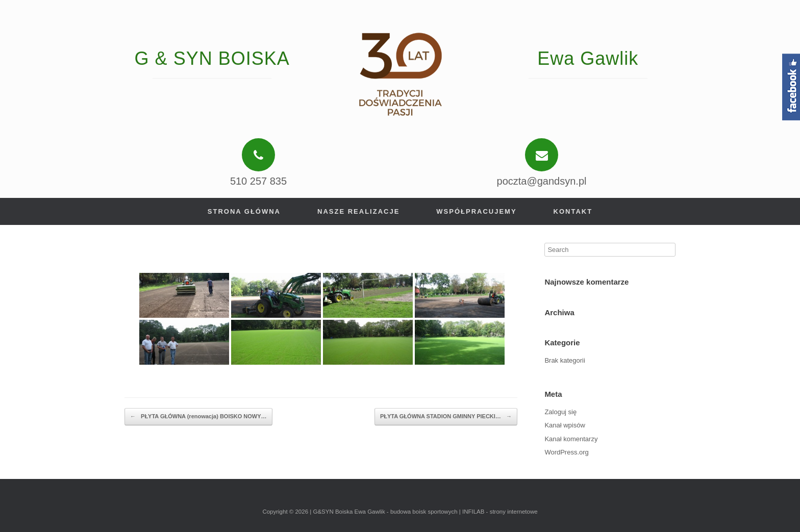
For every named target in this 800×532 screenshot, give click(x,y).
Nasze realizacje (358, 211)
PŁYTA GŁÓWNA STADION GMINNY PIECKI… (446, 417)
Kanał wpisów (565, 425)
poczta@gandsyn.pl (542, 181)
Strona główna (244, 211)
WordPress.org (566, 452)
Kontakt (573, 211)
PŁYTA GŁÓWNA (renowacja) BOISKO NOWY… (198, 417)
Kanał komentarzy (571, 439)
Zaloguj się (560, 412)
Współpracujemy (476, 211)
